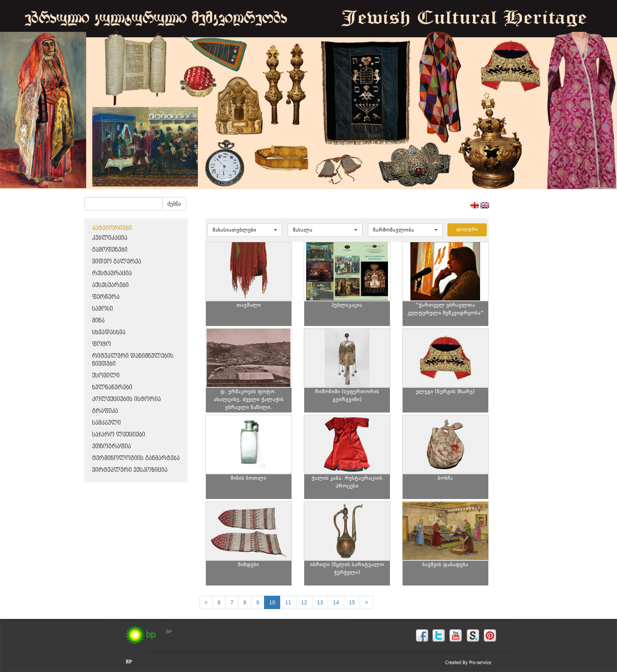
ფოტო (102, 344)
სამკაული (106, 423)
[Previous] (206, 602)
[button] (245, 230)
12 (304, 602)
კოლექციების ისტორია (127, 399)
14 (336, 602)
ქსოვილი (106, 376)
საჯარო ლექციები (119, 435)
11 (288, 602)
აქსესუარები (110, 285)
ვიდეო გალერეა (117, 262)
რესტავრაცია (112, 273)
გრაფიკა (105, 411)
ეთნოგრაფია (112, 446)
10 (272, 602)
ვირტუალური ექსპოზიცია (130, 470)
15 (352, 602)
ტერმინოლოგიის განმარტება (136, 458)
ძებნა (174, 204)
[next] (366, 602)
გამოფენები (110, 250)
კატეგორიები (112, 228)
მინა (98, 321)
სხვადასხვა (109, 332)
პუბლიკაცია (110, 238)
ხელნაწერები (112, 388)
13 (320, 602)
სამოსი (103, 309)
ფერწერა (106, 297)
